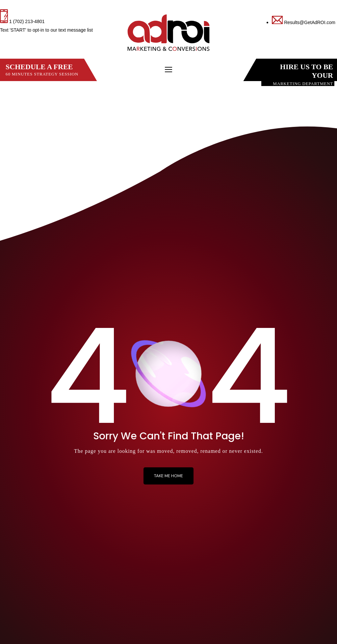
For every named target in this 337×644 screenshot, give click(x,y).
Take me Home (168, 476)
